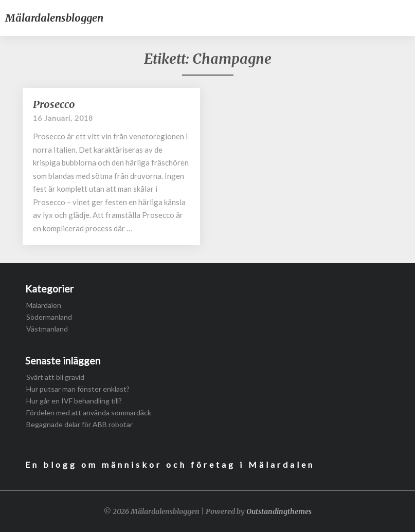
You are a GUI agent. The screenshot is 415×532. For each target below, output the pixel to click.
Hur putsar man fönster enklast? (78, 389)
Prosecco (54, 104)
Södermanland (49, 317)
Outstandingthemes (279, 511)
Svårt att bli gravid (55, 377)
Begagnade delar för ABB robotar (79, 424)
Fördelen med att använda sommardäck (89, 412)
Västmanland (47, 329)
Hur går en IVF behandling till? (74, 401)
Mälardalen (44, 305)
